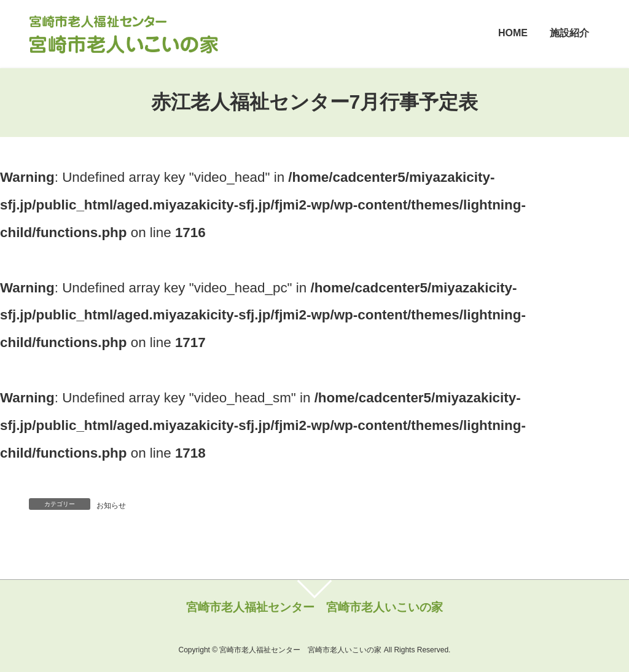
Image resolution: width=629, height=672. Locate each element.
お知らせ (111, 506)
